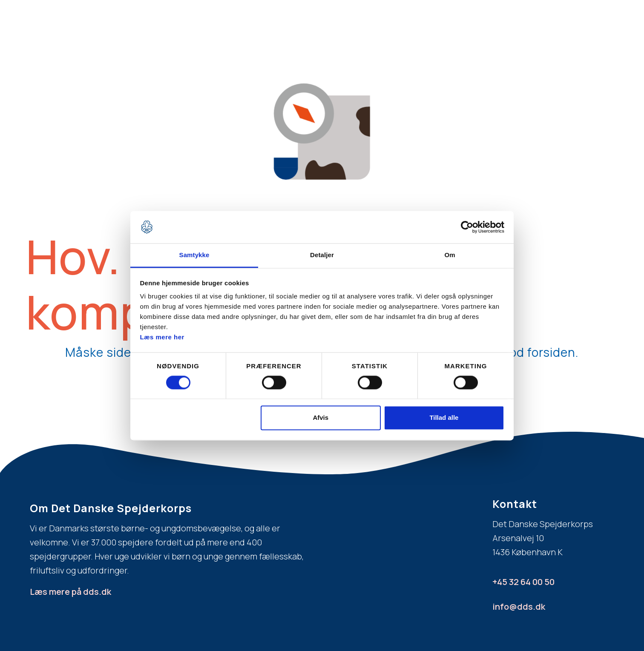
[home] (106, 23)
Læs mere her (162, 337)
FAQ (437, 27)
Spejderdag (552, 27)
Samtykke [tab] (194, 255)
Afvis (321, 418)
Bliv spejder (250, 27)
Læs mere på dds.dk (70, 592)
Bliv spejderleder (489, 27)
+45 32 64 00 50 (523, 582)
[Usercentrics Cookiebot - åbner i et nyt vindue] (467, 227)
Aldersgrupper (391, 27)
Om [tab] (450, 255)
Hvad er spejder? (318, 27)
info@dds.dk (519, 607)
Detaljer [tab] (322, 255)
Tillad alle (444, 418)
